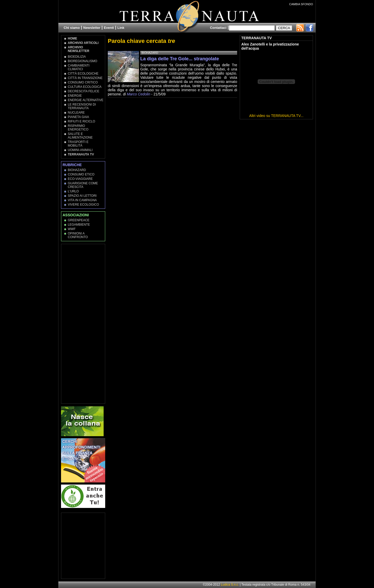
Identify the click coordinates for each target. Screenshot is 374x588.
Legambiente (79, 225)
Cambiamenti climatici (79, 67)
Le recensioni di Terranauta (82, 106)
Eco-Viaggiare (80, 179)
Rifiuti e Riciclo (81, 121)
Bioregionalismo (82, 61)
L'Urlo (73, 191)
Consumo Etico (81, 174)
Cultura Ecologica (85, 87)
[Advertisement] (83, 323)
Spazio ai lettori (82, 196)
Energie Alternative (86, 100)
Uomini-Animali (80, 150)
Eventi (109, 28)
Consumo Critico (83, 82)
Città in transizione (85, 78)
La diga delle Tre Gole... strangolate (180, 59)
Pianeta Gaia (78, 117)
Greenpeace (79, 220)
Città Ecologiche (83, 74)
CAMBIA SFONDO (301, 4)
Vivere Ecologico (83, 205)
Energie (75, 96)
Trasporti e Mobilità (78, 144)
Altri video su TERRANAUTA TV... (276, 116)
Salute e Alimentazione (80, 136)
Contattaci (218, 28)
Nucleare (76, 113)
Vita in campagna (82, 200)
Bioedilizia (77, 57)
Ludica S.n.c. (230, 585)
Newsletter (92, 28)
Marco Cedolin (138, 94)
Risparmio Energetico (78, 128)
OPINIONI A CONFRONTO (78, 235)
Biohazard (77, 170)
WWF (72, 229)
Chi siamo (72, 28)
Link (121, 28)
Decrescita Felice (84, 91)
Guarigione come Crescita (83, 185)
